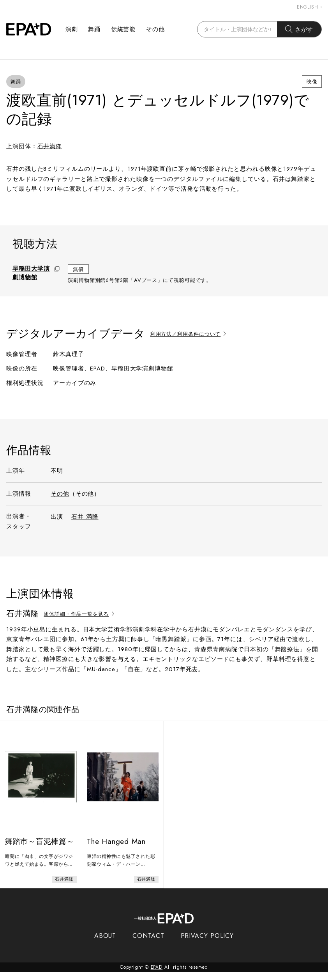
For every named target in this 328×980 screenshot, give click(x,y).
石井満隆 (50, 146)
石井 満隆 (85, 517)
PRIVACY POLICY (207, 944)
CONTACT (148, 944)
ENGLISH (309, 7)
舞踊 (94, 29)
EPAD (157, 975)
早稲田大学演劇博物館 (31, 273)
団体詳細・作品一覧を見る (80, 614)
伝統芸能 (123, 29)
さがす (299, 29)
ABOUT (105, 944)
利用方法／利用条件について (190, 334)
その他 (155, 29)
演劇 (72, 29)
